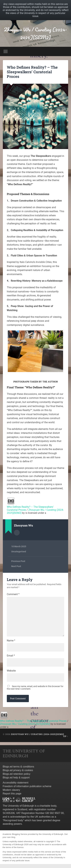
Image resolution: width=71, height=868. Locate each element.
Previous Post (18, 561)
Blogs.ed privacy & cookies (18, 770)
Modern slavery (11, 790)
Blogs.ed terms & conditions (18, 767)
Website (11, 671)
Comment (13, 594)
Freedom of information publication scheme (27, 786)
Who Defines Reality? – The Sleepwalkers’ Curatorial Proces (32, 72)
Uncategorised (19, 551)
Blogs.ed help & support (16, 778)
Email (11, 656)
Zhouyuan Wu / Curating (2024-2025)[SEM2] (35, 33)
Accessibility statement (16, 783)
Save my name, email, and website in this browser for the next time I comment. (35, 688)
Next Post (16, 566)
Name (11, 641)
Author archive (17, 533)
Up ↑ (66, 736)
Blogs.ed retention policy (16, 774)
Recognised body (13, 820)
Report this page (12, 794)
